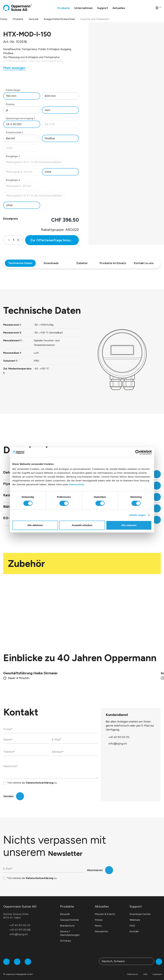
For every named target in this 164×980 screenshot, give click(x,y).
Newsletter (101, 928)
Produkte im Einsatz (113, 263)
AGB (145, 970)
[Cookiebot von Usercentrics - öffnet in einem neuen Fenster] (138, 452)
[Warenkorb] (152, 8)
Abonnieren (95, 866)
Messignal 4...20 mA (23, 187)
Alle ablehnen (35, 525)
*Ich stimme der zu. (32, 779)
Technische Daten (20, 263)
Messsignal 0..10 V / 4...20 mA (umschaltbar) (34, 163)
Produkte (67, 903)
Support (136, 903)
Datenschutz (77, 484)
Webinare (135, 916)
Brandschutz (67, 922)
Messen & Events (105, 910)
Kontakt (134, 928)
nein (47, 110)
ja (7, 110)
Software (66, 937)
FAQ (132, 922)
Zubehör (82, 263)
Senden (8, 792)
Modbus (50, 138)
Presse (99, 916)
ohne (23, 149)
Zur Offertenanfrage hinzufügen (55, 240)
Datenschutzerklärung (40, 779)
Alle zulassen (129, 525)
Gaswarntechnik (69, 916)
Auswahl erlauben (82, 525)
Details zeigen (137, 515)
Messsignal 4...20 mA (23, 173)
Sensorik (65, 910)
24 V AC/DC (14, 124)
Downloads (51, 263)
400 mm (50, 96)
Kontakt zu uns (144, 263)
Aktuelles (102, 903)
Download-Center (140, 910)
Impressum (157, 970)
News (98, 922)
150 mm (11, 96)
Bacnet (11, 138)
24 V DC (62, 125)
